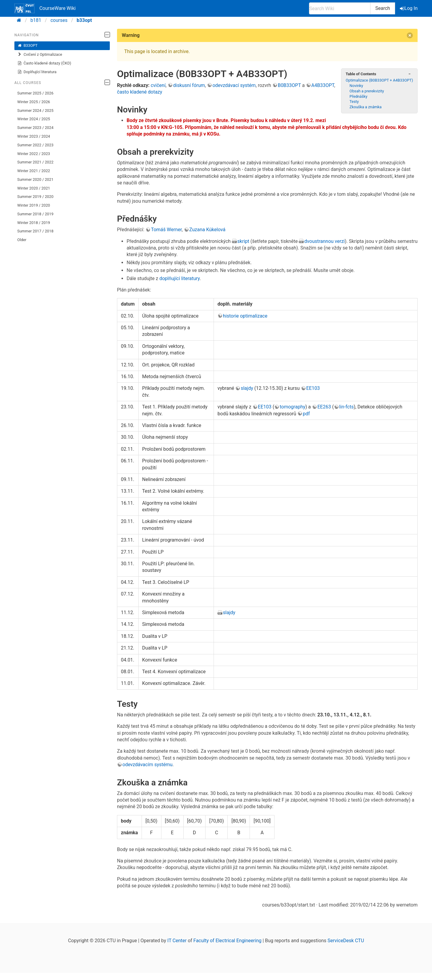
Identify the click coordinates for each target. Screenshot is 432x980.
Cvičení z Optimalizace (40, 55)
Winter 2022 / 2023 (34, 154)
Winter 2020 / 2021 (34, 188)
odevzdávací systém (234, 85)
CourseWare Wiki (45, 8)
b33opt (84, 20)
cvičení (158, 85)
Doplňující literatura (37, 72)
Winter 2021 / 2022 (34, 171)
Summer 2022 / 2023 (36, 145)
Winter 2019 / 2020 (34, 205)
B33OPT (28, 46)
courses (59, 20)
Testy (354, 102)
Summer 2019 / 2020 (36, 197)
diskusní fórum (189, 85)
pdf (306, 414)
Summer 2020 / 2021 (36, 179)
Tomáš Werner (166, 230)
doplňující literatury (179, 278)
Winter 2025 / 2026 (34, 102)
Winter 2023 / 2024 (34, 136)
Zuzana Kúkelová (207, 230)
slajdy (247, 388)
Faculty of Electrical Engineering (228, 941)
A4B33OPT (323, 85)
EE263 (324, 407)
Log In (409, 8)
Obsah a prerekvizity (367, 91)
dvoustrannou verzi (324, 241)
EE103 (313, 388)
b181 (36, 20)
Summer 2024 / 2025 (36, 111)
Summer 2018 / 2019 (36, 214)
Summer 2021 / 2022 (36, 162)
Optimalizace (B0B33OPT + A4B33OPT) (379, 80)
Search (383, 8)
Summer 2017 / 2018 (36, 231)
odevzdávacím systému (147, 765)
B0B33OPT (289, 85)
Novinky (356, 86)
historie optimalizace (245, 316)
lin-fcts (346, 407)
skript (243, 241)
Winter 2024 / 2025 (34, 119)
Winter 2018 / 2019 (34, 223)
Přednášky (358, 96)
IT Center (177, 941)
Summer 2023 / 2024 (36, 128)
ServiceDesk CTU (346, 941)
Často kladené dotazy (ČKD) (44, 63)
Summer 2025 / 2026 (36, 93)
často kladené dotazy (140, 92)
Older (22, 240)
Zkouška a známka (366, 107)
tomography (292, 407)
